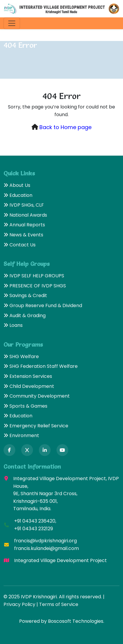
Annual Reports (24, 225)
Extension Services (28, 376)
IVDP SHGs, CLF (24, 205)
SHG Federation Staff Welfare (41, 366)
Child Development (29, 386)
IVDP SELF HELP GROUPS (34, 276)
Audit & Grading (25, 316)
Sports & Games (25, 406)
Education (18, 195)
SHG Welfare (21, 356)
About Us (17, 185)
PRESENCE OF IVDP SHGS (35, 286)
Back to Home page (65, 127)
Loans (13, 325)
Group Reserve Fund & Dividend (43, 305)
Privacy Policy (19, 604)
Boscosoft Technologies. (76, 621)
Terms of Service (59, 604)
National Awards (25, 215)
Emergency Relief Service (36, 426)
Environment (21, 435)
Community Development (37, 396)
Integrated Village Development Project (60, 560)
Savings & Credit (25, 295)
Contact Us (20, 245)
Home (10, 56)
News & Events (23, 235)
